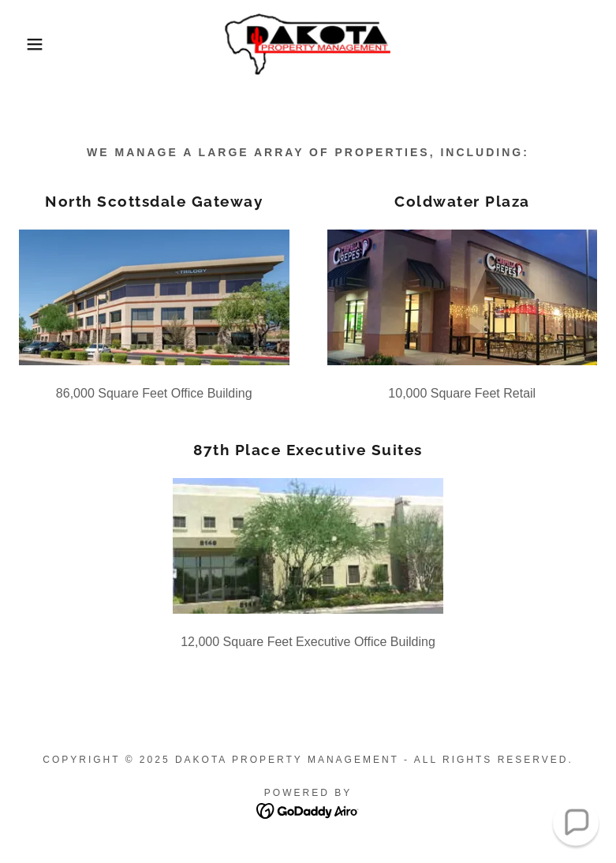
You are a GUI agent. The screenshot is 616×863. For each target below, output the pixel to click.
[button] (31, 44)
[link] (308, 44)
